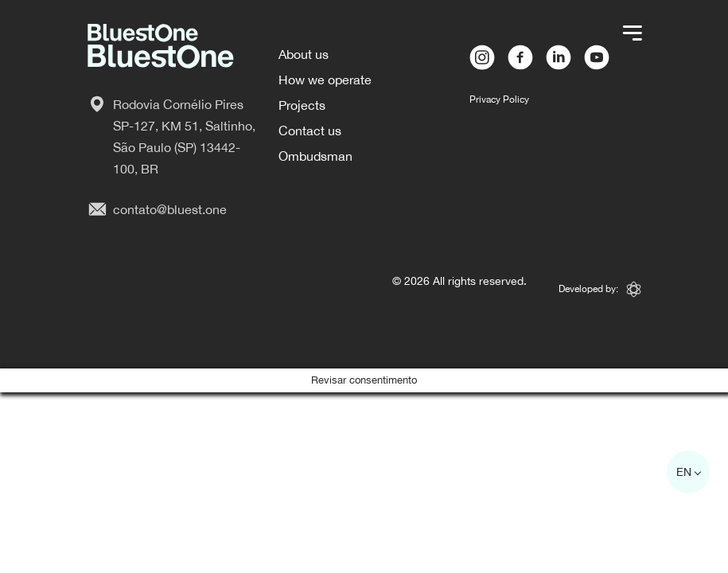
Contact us (310, 131)
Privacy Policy (499, 99)
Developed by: (600, 289)
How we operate (325, 80)
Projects (302, 105)
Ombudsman (315, 156)
